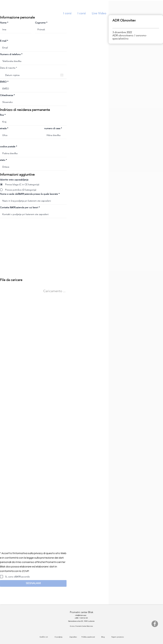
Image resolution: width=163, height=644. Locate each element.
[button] (33, 583)
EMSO (3, 82)
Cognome (40, 23)
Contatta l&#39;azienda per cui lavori (19, 207)
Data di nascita (9, 68)
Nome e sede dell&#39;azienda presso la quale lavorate (29, 194)
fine (2, 115)
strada (3, 128)
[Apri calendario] (62, 75)
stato (3, 160)
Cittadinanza (6, 95)
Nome (3, 23)
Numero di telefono (10, 54)
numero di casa (52, 128)
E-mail (3, 41)
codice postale (8, 146)
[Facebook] (155, 624)
